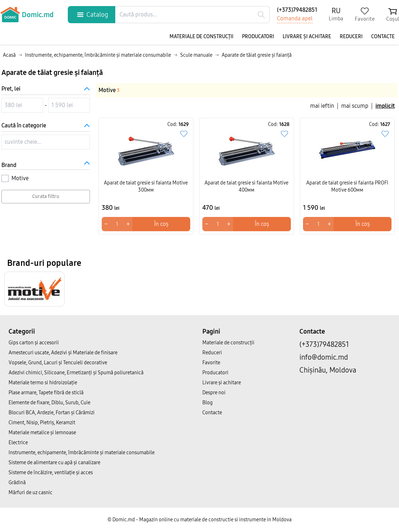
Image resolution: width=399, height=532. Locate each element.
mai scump (355, 106)
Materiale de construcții (201, 37)
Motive (109, 90)
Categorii (22, 331)
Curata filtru (46, 196)
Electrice (18, 443)
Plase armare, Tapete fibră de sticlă (46, 393)
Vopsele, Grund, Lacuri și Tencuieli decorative (58, 363)
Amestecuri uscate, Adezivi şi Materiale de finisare (63, 353)
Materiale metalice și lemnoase (42, 433)
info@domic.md (324, 357)
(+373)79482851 (297, 10)
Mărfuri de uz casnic (31, 493)
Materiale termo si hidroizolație (43, 383)
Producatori (258, 37)
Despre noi (214, 393)
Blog (208, 403)
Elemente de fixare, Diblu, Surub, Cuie (49, 403)
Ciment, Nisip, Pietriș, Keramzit (42, 423)
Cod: (178, 124)
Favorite (211, 363)
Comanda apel (295, 18)
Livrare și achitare (307, 37)
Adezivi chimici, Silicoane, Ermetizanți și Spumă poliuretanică (76, 373)
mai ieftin (322, 106)
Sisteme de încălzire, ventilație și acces (51, 473)
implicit (385, 106)
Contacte (383, 37)
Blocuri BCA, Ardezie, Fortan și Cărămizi (52, 413)
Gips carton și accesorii (34, 343)
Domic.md (27, 15)
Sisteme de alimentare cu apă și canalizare (54, 463)
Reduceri (351, 37)
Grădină (17, 483)
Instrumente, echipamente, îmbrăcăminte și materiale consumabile (82, 453)
